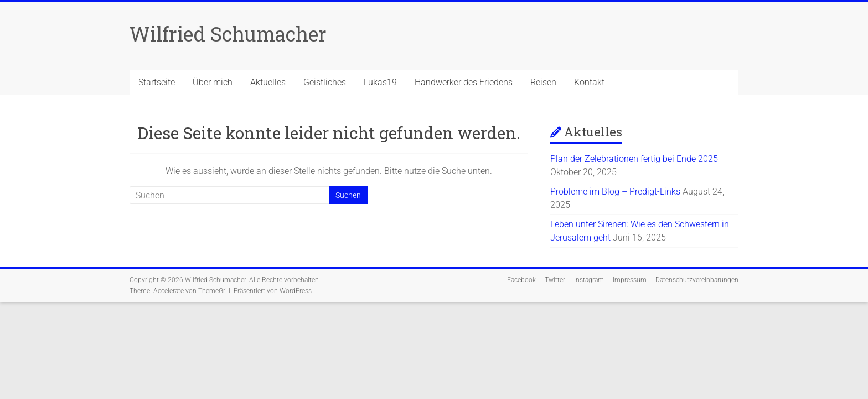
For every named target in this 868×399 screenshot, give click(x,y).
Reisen (543, 82)
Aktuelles (268, 82)
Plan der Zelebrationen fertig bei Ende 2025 (634, 159)
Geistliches (325, 82)
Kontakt (589, 82)
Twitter (555, 280)
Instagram (589, 280)
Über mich (213, 82)
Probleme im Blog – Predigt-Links (615, 191)
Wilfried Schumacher (228, 34)
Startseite (157, 82)
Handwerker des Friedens (464, 82)
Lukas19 (380, 82)
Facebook (521, 280)
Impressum (630, 280)
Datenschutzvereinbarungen (697, 280)
